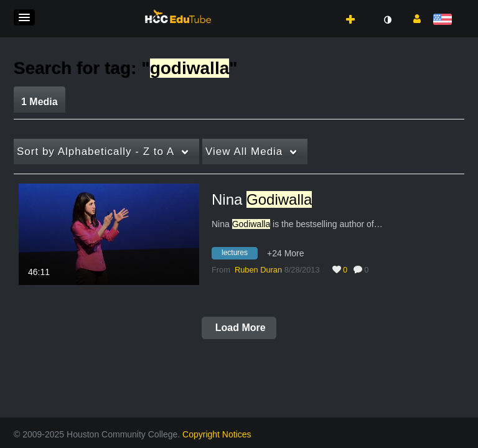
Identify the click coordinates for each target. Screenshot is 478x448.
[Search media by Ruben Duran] (258, 270)
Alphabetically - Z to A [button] (96, 152)
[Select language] (445, 20)
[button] (24, 17)
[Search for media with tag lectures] (239, 255)
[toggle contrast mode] (387, 20)
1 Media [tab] (40, 102)
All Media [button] (244, 152)
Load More (239, 328)
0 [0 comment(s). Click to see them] (368, 270)
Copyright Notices (217, 434)
